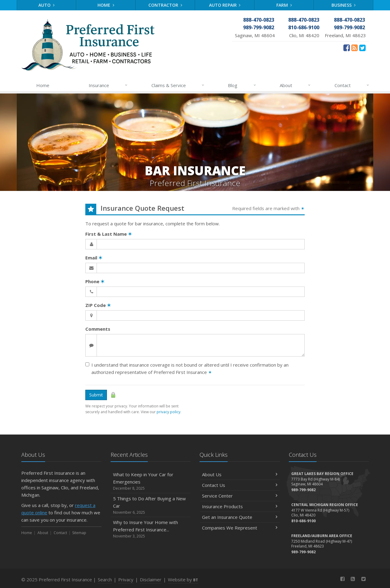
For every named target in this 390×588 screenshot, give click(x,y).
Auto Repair (225, 5)
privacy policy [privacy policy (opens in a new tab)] (168, 412)
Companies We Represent (240, 528)
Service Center (240, 496)
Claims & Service (178, 85)
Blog (242, 85)
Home (106, 5)
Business (344, 5)
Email (94, 258)
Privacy (126, 579)
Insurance (108, 85)
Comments (98, 329)
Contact (352, 85)
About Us (240, 474)
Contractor (165, 5)
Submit (96, 395)
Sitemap (79, 533)
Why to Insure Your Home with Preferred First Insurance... (151, 529)
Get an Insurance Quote (240, 517)
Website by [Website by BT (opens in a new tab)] (183, 579)
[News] (355, 48)
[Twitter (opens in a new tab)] (362, 48)
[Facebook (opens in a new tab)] (347, 48)
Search (105, 579)
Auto (46, 5)
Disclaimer (151, 579)
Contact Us (240, 485)
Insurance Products (240, 506)
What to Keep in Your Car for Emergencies (151, 481)
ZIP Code (98, 305)
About (295, 85)
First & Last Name (109, 234)
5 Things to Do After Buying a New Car (151, 505)
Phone (95, 281)
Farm (284, 5)
